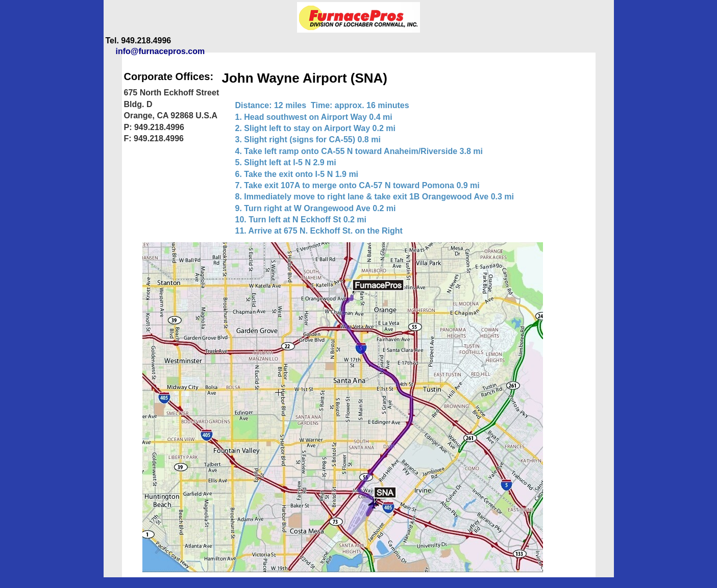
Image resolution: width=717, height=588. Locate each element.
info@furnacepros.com (160, 51)
